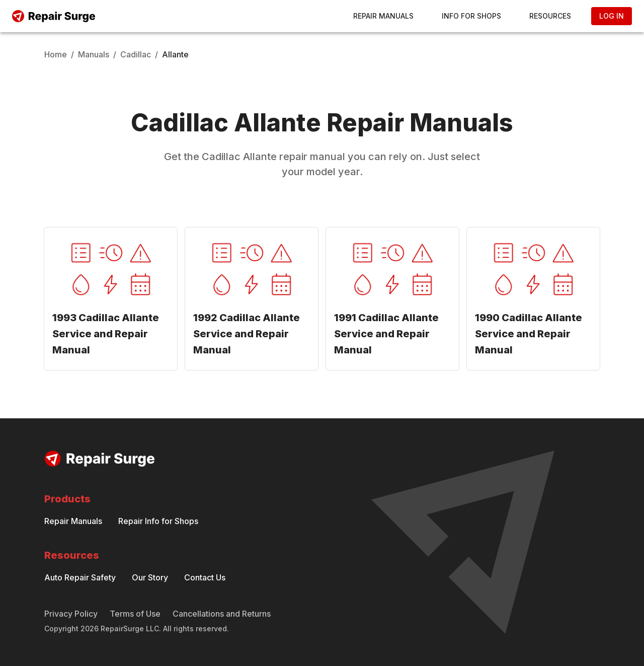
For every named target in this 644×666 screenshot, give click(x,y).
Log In (612, 16)
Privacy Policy (71, 614)
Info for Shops (471, 16)
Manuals (94, 54)
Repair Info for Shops (158, 521)
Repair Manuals (383, 16)
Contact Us (205, 577)
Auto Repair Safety (80, 577)
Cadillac (136, 54)
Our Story (150, 577)
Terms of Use (135, 614)
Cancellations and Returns (222, 614)
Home (56, 54)
